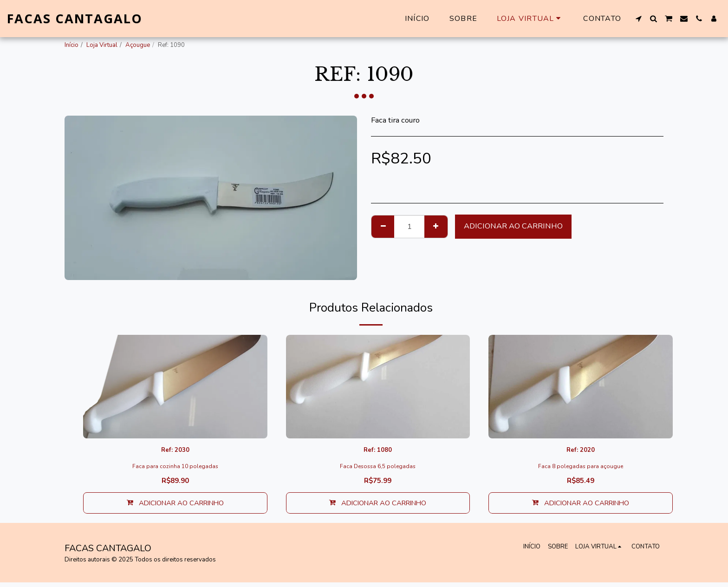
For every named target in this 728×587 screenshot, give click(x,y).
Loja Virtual (102, 45)
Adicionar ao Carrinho (513, 226)
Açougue (138, 45)
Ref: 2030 (175, 451)
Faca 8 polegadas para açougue (581, 469)
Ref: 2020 (581, 451)
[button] (638, 19)
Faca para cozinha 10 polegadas (175, 469)
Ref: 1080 (378, 451)
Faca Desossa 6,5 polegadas (378, 469)
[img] (175, 387)
